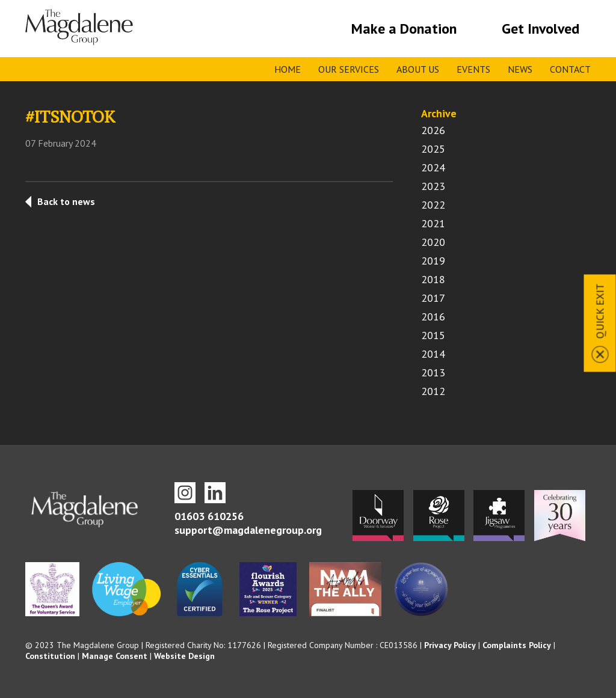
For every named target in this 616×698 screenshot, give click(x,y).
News (520, 69)
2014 (433, 354)
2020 (433, 242)
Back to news (66, 201)
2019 (433, 261)
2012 (433, 391)
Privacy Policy (450, 645)
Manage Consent (115, 656)
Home (288, 69)
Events (473, 69)
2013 (433, 372)
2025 (433, 149)
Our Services (349, 69)
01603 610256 (209, 516)
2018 (433, 279)
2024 (433, 167)
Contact (570, 69)
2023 (433, 186)
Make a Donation (404, 29)
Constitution (50, 656)
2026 (433, 130)
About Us (418, 69)
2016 (433, 317)
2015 (433, 335)
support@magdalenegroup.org (248, 530)
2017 (433, 298)
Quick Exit (600, 311)
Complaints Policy (517, 645)
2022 (433, 205)
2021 (433, 223)
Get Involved (541, 29)
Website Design (184, 656)
